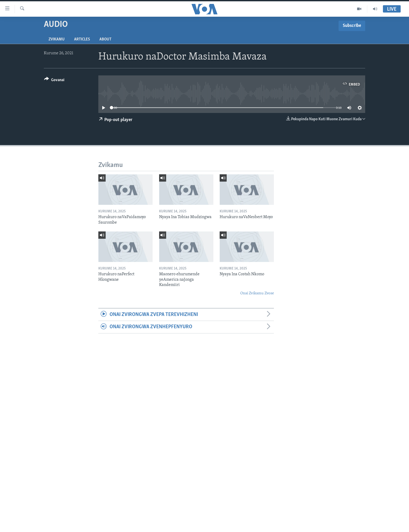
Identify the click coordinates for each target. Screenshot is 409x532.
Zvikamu (57, 39)
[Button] (54, 81)
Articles (82, 39)
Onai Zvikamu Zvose (257, 293)
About (105, 39)
